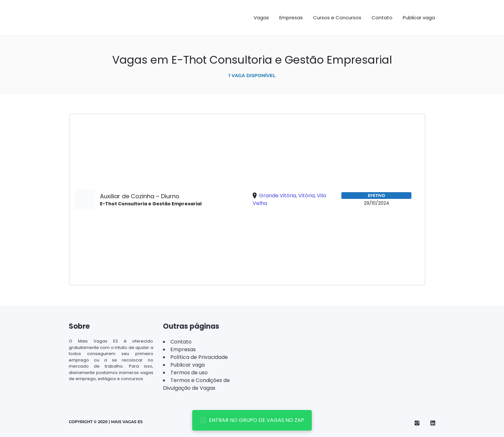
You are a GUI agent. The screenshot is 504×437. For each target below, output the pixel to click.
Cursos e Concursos (337, 18)
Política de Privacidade (199, 357)
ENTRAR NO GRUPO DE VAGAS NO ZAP (252, 420)
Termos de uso (189, 373)
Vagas (261, 18)
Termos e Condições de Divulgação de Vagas (196, 384)
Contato (382, 18)
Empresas (291, 18)
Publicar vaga (419, 18)
